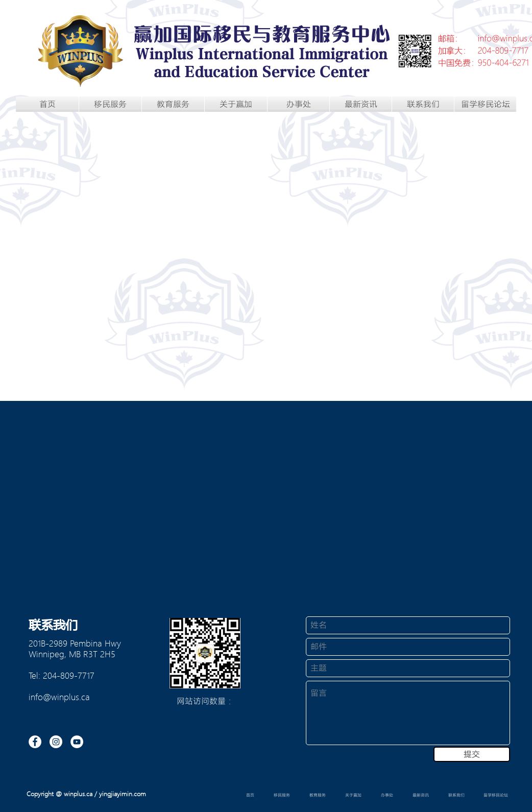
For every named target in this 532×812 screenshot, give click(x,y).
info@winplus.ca (59, 697)
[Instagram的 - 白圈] (56, 742)
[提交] (472, 754)
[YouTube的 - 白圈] (77, 742)
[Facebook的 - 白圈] (35, 742)
